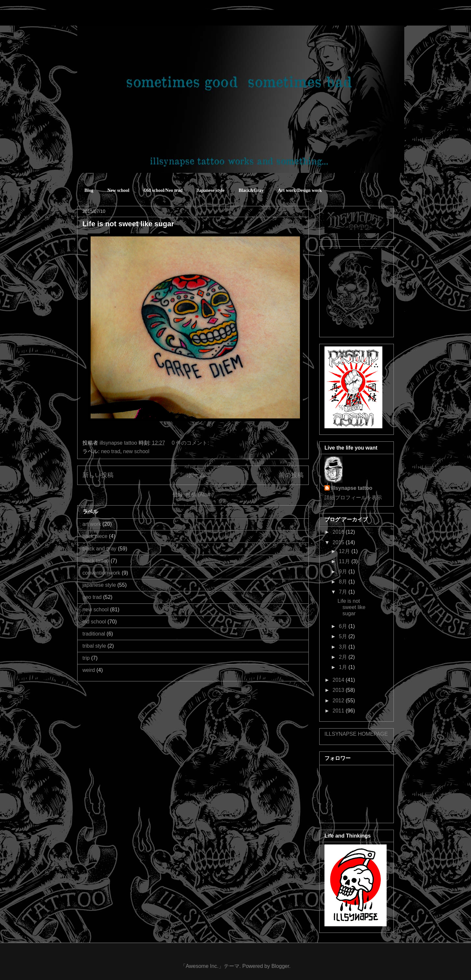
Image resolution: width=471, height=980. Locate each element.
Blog (89, 190)
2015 (339, 542)
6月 (344, 626)
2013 (339, 690)
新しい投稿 (98, 475)
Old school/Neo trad (163, 190)
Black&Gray (251, 190)
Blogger (280, 966)
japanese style (99, 585)
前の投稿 (291, 475)
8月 (344, 582)
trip (86, 658)
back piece (95, 536)
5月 (344, 636)
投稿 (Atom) (200, 495)
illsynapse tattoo (352, 488)
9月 (344, 572)
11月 (345, 561)
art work (92, 524)
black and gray (99, 549)
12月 (345, 551)
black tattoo (96, 561)
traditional (94, 634)
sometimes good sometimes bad (106, 19)
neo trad (111, 451)
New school (118, 190)
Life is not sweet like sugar (128, 224)
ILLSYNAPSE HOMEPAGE (356, 734)
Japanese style (210, 190)
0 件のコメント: (191, 443)
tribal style (94, 646)
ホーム (196, 475)
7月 (344, 592)
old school (94, 622)
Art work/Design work (300, 190)
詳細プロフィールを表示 (353, 498)
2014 (339, 680)
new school (136, 451)
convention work (101, 573)
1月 (344, 667)
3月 (344, 647)
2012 (339, 701)
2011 (339, 711)
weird (89, 670)
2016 (339, 532)
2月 (344, 657)
